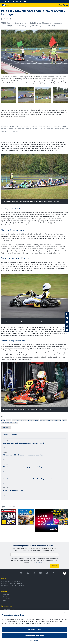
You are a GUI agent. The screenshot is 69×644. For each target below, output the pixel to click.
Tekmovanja (6, 594)
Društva (5, 596)
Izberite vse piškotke (34, 629)
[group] (9, 95)
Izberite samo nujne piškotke (35, 636)
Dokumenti (6, 600)
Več (4, 448)
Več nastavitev (35, 640)
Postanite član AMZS (8, 609)
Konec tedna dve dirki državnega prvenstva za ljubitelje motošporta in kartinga (28, 479)
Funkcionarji (6, 598)
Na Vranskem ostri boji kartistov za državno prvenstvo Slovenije (24, 443)
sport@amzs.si (21, 585)
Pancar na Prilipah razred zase (13, 491)
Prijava (54, 566)
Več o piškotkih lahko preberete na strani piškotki (37, 623)
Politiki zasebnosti (40, 562)
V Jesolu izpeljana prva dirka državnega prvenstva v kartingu (23, 467)
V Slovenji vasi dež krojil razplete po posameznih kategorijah (23, 455)
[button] (64, 95)
